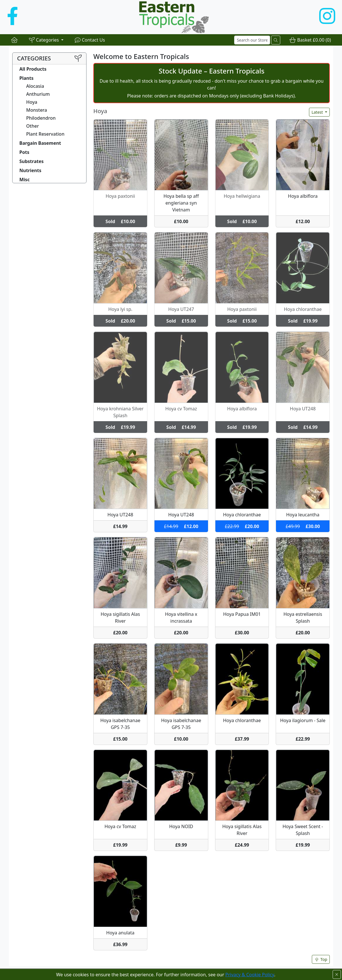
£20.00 (120, 633)
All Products (33, 69)
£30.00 (242, 633)
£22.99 (303, 739)
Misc (24, 180)
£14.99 (120, 526)
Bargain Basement (40, 143)
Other (33, 126)
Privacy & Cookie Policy (250, 975)
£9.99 (181, 845)
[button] (46, 40)
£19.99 (120, 845)
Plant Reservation (45, 134)
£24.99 (242, 845)
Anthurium (38, 94)
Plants (26, 78)
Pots (24, 152)
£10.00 (181, 221)
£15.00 (120, 739)
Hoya (32, 102)
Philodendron (41, 118)
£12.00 (303, 221)
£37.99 (242, 739)
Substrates (31, 161)
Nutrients (30, 170)
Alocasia (35, 86)
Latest (318, 112)
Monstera (37, 110)
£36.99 (120, 944)
